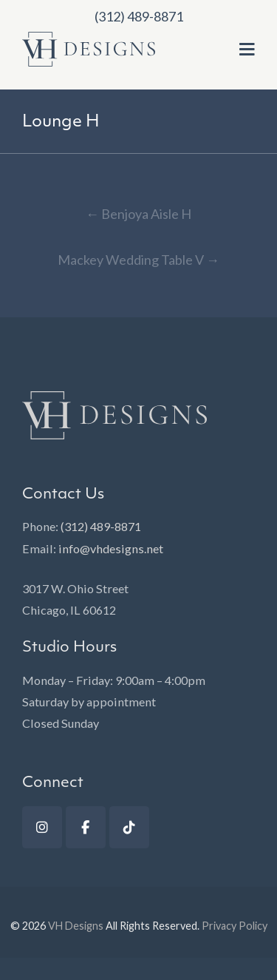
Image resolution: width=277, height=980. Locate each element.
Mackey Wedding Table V (138, 260)
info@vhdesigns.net (111, 548)
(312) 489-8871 (101, 526)
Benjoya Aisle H (138, 214)
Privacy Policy (235, 926)
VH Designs (76, 926)
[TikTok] (129, 827)
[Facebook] (86, 827)
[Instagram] (42, 827)
